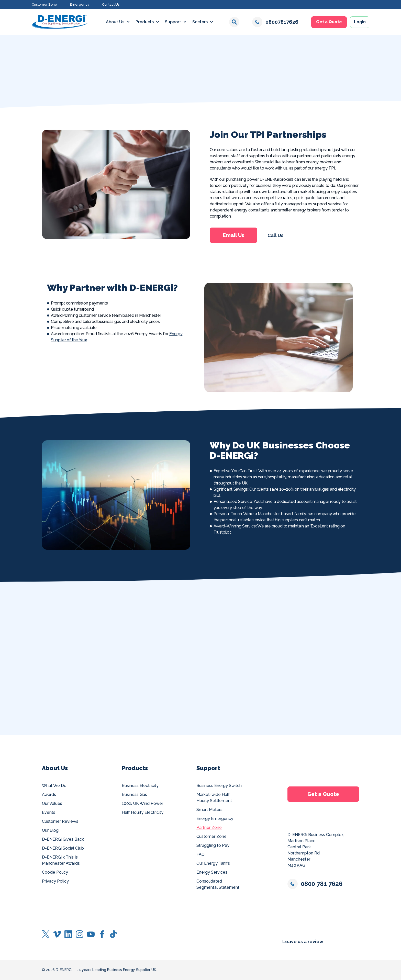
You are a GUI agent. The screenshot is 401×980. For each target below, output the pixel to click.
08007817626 (275, 22)
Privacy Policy (55, 881)
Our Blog (50, 830)
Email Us (233, 235)
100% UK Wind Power (142, 803)
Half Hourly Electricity (143, 812)
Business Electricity (140, 786)
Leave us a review (303, 942)
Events (49, 812)
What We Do (54, 786)
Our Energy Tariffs (213, 863)
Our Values (52, 803)
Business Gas (134, 795)
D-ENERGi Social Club (63, 848)
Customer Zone (44, 4)
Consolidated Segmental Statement (218, 884)
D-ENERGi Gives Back (63, 839)
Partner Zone (209, 827)
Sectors (200, 22)
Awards (49, 795)
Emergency (80, 4)
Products (145, 22)
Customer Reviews (60, 821)
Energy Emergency (215, 819)
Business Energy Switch (219, 786)
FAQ (201, 854)
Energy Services (212, 872)
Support (173, 22)
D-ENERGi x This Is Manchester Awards (61, 860)
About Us (115, 22)
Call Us (275, 235)
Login (360, 22)
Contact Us (111, 4)
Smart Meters (209, 810)
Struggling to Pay (213, 845)
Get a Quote (329, 22)
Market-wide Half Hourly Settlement (214, 798)
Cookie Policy (55, 872)
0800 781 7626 (315, 884)
